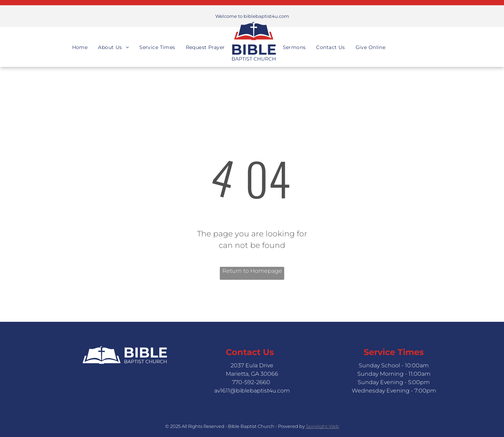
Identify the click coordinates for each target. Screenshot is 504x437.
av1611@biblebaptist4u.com (252, 391)
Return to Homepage (252, 271)
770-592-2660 (251, 382)
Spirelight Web (323, 426)
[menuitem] (80, 41)
